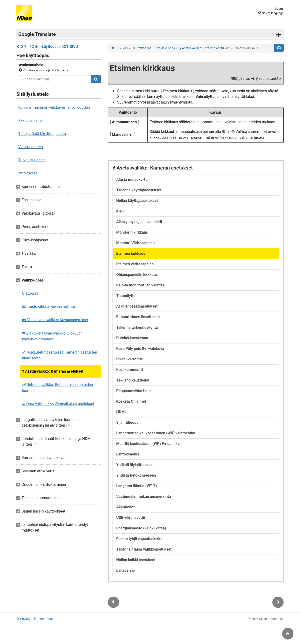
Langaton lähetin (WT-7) (137, 486)
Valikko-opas (166, 48)
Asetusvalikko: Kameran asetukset (53, 371)
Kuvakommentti (129, 370)
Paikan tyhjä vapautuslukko (139, 539)
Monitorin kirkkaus (132, 232)
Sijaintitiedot (127, 422)
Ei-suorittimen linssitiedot (138, 317)
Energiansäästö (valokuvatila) (141, 528)
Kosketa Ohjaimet (131, 401)
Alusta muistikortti (132, 179)
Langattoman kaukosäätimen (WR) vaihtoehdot (156, 433)
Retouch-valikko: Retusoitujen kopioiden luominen (58, 388)
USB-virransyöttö (131, 518)
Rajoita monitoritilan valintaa (141, 285)
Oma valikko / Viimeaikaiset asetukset (58, 404)
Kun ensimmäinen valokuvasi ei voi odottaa (54, 107)
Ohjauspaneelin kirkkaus (137, 275)
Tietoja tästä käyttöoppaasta (42, 134)
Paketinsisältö (30, 121)
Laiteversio (126, 570)
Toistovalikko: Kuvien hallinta (49, 307)
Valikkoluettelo (31, 147)
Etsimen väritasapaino (135, 264)
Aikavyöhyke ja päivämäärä (139, 222)
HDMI (121, 412)
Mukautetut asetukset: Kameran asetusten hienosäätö (60, 355)
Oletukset (30, 293)
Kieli (120, 211)
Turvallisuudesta (32, 160)
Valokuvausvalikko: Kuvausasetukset (55, 320)
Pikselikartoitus (129, 359)
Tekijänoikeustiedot (133, 380)
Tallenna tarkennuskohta (137, 327)
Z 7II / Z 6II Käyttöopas (136, 48)
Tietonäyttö (126, 296)
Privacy (25, 619)
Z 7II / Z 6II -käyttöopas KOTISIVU (50, 47)
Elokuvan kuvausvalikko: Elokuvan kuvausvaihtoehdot (52, 336)
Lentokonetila (128, 454)
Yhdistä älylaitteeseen (135, 465)
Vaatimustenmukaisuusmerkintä (144, 496)
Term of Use (45, 619)
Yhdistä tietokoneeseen (136, 475)
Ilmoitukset (28, 173)
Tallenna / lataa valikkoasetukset (144, 549)
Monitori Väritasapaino (135, 243)
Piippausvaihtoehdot (134, 391)
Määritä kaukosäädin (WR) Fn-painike (148, 444)
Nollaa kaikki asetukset (136, 560)
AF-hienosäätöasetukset (137, 306)
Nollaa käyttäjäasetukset (137, 201)
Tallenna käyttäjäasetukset (139, 190)
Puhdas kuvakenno (132, 338)
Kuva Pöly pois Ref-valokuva (140, 349)
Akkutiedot (126, 507)
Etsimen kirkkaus (131, 253)
